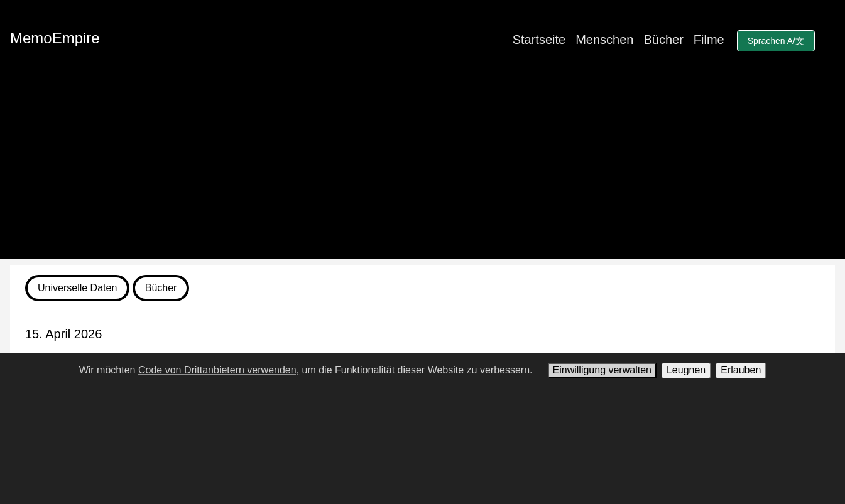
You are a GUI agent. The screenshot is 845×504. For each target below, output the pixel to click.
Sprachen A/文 (776, 41)
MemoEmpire (55, 38)
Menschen (604, 40)
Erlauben (741, 370)
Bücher (663, 40)
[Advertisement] (423, 171)
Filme (709, 40)
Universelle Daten (77, 288)
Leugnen (686, 370)
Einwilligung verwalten (602, 370)
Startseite (539, 40)
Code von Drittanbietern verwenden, (219, 370)
